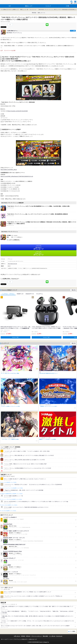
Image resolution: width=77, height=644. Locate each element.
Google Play (38, 253)
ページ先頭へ (73, 631)
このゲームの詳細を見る (14, 240)
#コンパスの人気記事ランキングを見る (9, 482)
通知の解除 (45, 636)
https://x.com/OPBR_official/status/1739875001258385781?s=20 (17, 176)
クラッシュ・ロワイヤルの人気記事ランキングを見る (12, 499)
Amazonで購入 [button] (16, 337)
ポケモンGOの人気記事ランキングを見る (9, 505)
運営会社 (28, 636)
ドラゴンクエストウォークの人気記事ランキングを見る (12, 488)
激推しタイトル (41, 13)
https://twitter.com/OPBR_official (9, 170)
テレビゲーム (39, 294)
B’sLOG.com (59, 636)
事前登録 (34, 13)
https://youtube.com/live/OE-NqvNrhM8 (18, 111)
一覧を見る (73, 290)
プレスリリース (33, 9)
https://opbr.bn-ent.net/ (12, 264)
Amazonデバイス (30, 294)
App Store (38, 248)
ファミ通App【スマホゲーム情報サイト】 (10, 9)
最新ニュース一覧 (24, 9)
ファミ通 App (6, 2)
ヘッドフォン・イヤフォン (8, 294)
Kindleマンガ (20, 294)
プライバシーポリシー (37, 636)
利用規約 (23, 636)
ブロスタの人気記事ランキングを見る (9, 511)
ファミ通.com (52, 636)
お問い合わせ (17, 636)
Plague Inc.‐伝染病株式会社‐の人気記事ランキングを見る (12, 494)
